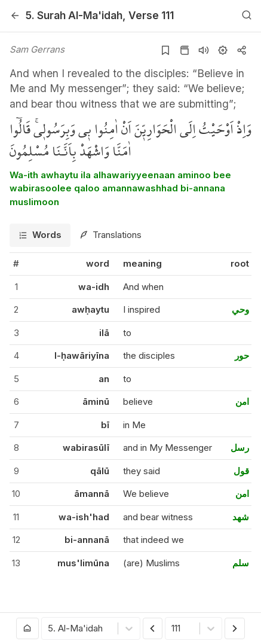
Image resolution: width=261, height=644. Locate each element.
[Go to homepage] (27, 628)
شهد (241, 517)
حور (242, 355)
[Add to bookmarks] (165, 50)
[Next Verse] (235, 628)
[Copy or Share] (242, 50)
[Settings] (223, 50)
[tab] (40, 235)
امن (242, 402)
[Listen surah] (204, 50)
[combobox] (49, 629)
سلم (241, 563)
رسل (240, 448)
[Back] (15, 16)
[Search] (247, 16)
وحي (240, 309)
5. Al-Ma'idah (74, 15)
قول (241, 471)
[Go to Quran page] (185, 50)
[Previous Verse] (153, 628)
